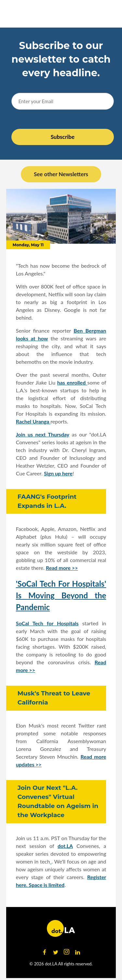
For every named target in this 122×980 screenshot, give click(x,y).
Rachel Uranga (33, 421)
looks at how (32, 338)
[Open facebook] (45, 952)
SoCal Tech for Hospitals (47, 623)
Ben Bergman (90, 331)
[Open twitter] (56, 952)
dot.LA (65, 846)
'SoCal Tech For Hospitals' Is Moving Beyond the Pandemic (61, 595)
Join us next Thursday (43, 434)
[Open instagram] (67, 952)
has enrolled (72, 382)
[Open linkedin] (78, 952)
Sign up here (58, 473)
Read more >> (62, 568)
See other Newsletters (61, 174)
